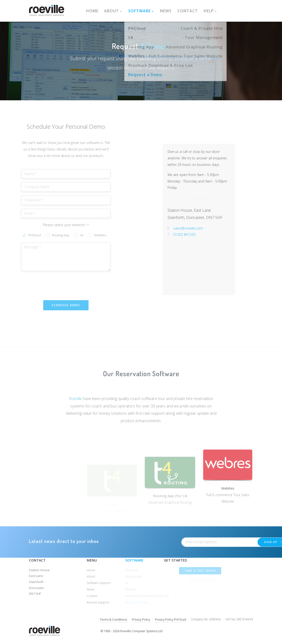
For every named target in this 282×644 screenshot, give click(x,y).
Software (141, 11)
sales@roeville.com (210, 228)
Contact (188, 11)
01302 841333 (206, 234)
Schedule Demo (52, 305)
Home (92, 11)
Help (211, 11)
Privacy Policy (141, 620)
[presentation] (44, 284)
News (166, 11)
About (113, 11)
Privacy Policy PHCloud (171, 620)
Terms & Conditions (113, 620)
